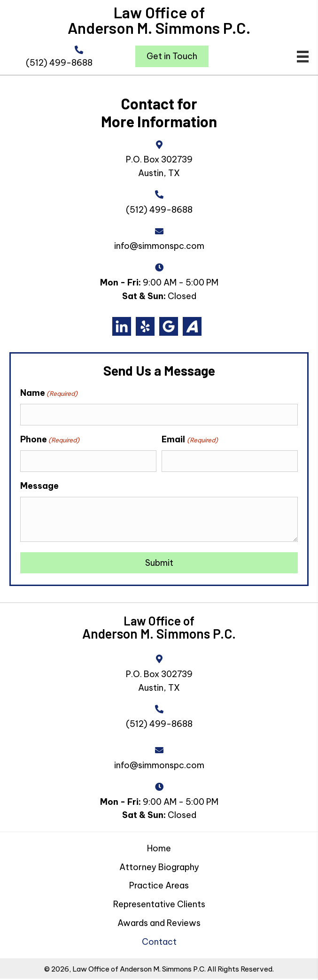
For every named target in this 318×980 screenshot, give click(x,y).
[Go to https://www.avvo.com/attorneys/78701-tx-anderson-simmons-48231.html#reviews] (192, 326)
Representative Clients (159, 902)
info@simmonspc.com (159, 246)
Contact (159, 939)
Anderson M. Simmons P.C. (159, 28)
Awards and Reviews (159, 921)
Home (159, 846)
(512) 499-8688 (59, 63)
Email (190, 438)
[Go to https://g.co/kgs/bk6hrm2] (169, 326)
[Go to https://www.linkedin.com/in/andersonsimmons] (122, 326)
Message (39, 483)
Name (49, 393)
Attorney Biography (159, 865)
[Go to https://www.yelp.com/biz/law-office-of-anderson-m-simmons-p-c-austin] (145, 326)
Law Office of (159, 12)
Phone (50, 438)
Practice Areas (159, 884)
